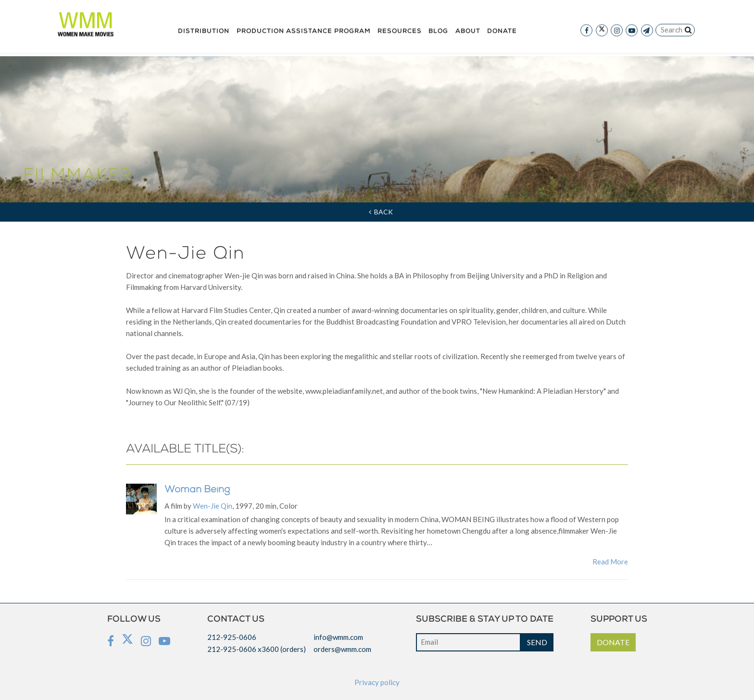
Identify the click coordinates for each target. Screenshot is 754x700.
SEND (537, 642)
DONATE (613, 642)
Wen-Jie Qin (213, 506)
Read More (610, 562)
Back (381, 212)
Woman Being (197, 490)
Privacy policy (377, 682)
